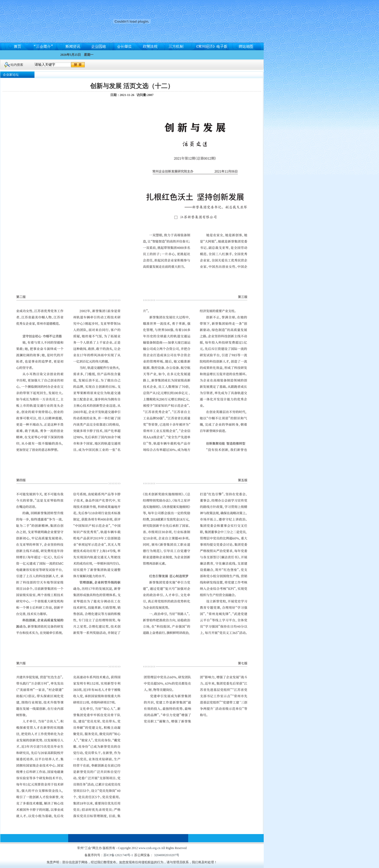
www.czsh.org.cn (150, 848)
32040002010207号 (166, 855)
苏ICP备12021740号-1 (118, 855)
